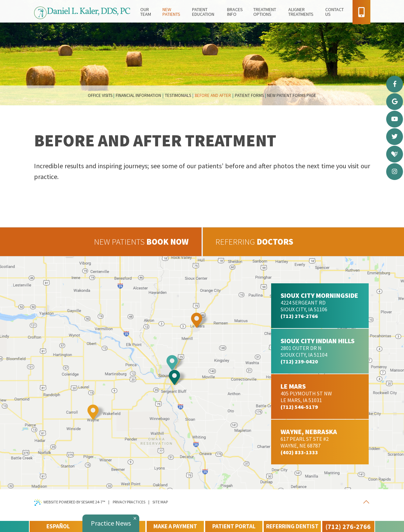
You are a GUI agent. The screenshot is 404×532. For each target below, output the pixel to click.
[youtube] (395, 119)
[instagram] (395, 172)
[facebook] (395, 84)
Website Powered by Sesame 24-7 (70, 502)
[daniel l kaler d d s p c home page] (82, 14)
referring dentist (292, 526)
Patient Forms (249, 95)
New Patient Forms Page (292, 95)
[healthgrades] (395, 154)
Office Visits (100, 95)
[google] (395, 102)
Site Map (160, 502)
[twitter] (395, 137)
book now (141, 242)
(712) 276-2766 (348, 526)
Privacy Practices (129, 502)
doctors (254, 242)
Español (58, 526)
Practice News (111, 523)
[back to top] (366, 502)
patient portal (234, 526)
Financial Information (138, 95)
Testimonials (178, 95)
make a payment (175, 526)
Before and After (213, 95)
